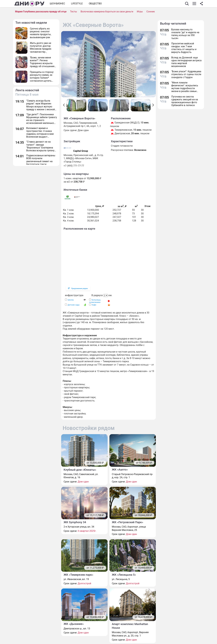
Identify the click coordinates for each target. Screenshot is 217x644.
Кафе (94, 305)
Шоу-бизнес (57, 4)
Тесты (74, 12)
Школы (71, 300)
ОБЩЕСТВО (95, 4)
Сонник (151, 12)
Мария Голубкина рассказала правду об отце (41, 12)
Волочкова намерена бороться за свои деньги (107, 12)
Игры (140, 12)
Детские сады (74, 305)
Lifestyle (77, 4)
